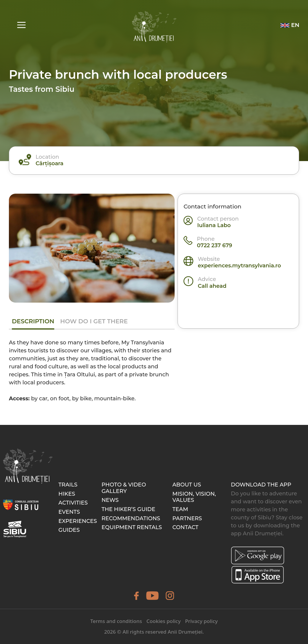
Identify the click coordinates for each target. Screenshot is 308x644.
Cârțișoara (50, 163)
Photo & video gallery (124, 488)
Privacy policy (201, 621)
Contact (185, 527)
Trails (68, 485)
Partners (187, 518)
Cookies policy (164, 621)
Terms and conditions (116, 621)
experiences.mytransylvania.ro (239, 266)
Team (180, 509)
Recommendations (131, 518)
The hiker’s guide (128, 509)
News (110, 500)
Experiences (78, 521)
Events (69, 512)
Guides (69, 530)
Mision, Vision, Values (194, 497)
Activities (73, 503)
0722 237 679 (214, 245)
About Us (187, 485)
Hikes (67, 494)
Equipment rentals (132, 527)
